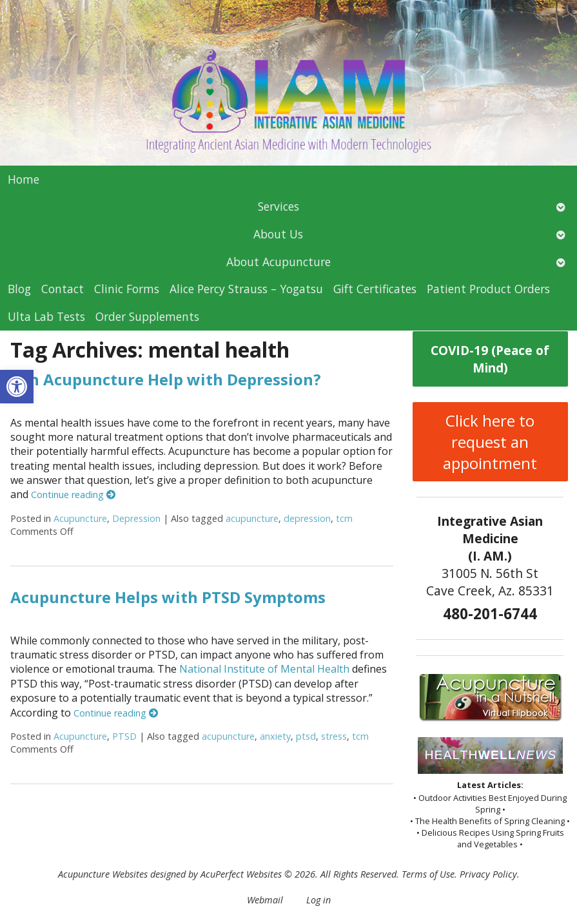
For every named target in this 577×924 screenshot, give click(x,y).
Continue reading (73, 495)
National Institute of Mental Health (264, 669)
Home (24, 179)
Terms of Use (428, 874)
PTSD (124, 736)
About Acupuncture (279, 262)
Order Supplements (147, 316)
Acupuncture (80, 518)
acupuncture (252, 518)
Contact (63, 289)
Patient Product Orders (488, 289)
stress (334, 736)
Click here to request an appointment (490, 442)
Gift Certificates (375, 289)
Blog (19, 289)
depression (307, 518)
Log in (318, 900)
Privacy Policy (488, 874)
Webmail (265, 900)
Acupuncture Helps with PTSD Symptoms (168, 597)
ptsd (306, 736)
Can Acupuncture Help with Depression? (166, 379)
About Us (278, 234)
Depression (136, 518)
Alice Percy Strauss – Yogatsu (246, 289)
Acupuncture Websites (103, 874)
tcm (344, 518)
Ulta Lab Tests (46, 316)
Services (279, 206)
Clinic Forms (127, 289)
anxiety (275, 736)
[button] (17, 387)
